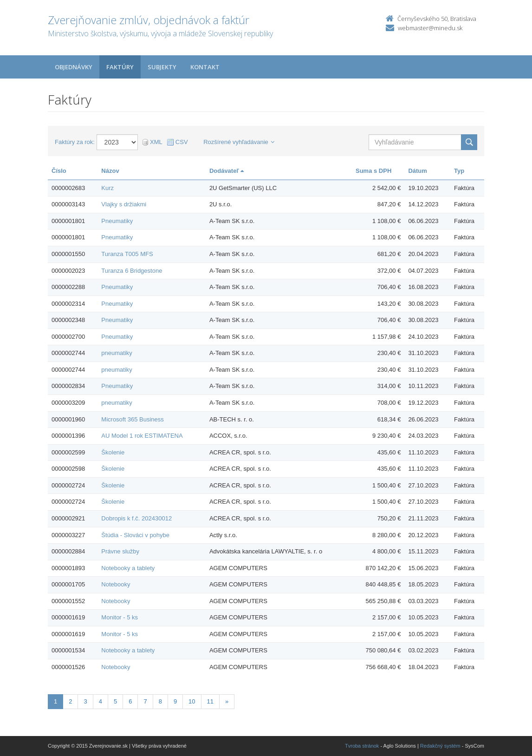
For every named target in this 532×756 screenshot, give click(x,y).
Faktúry (120, 67)
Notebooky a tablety (128, 568)
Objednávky (74, 67)
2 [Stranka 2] (70, 701)
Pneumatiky (117, 221)
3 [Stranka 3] (85, 701)
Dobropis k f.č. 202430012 (136, 518)
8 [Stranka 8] (160, 701)
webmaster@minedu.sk (430, 28)
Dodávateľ (227, 171)
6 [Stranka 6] (130, 701)
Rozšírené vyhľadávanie (239, 142)
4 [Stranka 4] (101, 701)
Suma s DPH (373, 171)
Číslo (59, 171)
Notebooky (116, 584)
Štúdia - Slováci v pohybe (135, 535)
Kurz (107, 188)
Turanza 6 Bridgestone (132, 271)
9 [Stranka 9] (175, 701)
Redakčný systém (440, 746)
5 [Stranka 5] (115, 701)
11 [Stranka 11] (210, 701)
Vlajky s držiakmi (124, 204)
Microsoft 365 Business (132, 419)
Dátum (417, 171)
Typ (459, 171)
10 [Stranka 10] (192, 701)
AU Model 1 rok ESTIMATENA (142, 436)
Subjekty (162, 67)
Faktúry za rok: (75, 142)
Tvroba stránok (362, 746)
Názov (110, 171)
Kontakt (205, 67)
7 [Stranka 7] (145, 701)
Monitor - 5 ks (120, 617)
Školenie (113, 452)
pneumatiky (117, 353)
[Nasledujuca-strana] (227, 702)
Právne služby (120, 551)
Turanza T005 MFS (127, 254)
